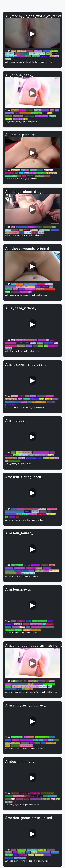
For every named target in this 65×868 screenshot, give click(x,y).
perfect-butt (11, 346)
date (58, 799)
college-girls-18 (39, 402)
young (52, 681)
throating (27, 630)
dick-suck (47, 568)
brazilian (9, 568)
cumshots (20, 340)
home (15, 802)
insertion (45, 110)
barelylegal (52, 509)
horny (19, 689)
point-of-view (37, 796)
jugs (26, 119)
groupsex (40, 289)
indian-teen (18, 116)
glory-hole (46, 799)
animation (30, 458)
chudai (29, 568)
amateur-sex (17, 565)
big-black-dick (48, 627)
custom (34, 514)
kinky (52, 110)
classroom (36, 630)
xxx (26, 227)
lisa (29, 681)
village (8, 627)
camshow (38, 684)
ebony (8, 230)
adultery (35, 512)
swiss (21, 232)
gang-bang (48, 343)
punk (53, 799)
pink (30, 402)
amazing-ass (31, 340)
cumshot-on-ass (13, 743)
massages (16, 170)
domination (10, 514)
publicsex (26, 514)
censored (21, 346)
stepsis (9, 802)
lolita (24, 176)
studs (32, 571)
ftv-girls (46, 51)
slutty (42, 399)
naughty (15, 627)
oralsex (20, 512)
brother (48, 855)
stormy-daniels (32, 686)
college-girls (18, 119)
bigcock (20, 284)
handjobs (39, 571)
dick (18, 517)
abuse (46, 571)
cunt (23, 170)
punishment (35, 799)
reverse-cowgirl (42, 737)
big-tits (12, 517)
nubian (52, 565)
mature (16, 455)
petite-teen (10, 405)
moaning (15, 793)
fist (19, 458)
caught (55, 399)
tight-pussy (49, 289)
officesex (10, 402)
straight (28, 232)
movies (29, 346)
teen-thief (21, 51)
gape (30, 689)
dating (40, 170)
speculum (10, 54)
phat (27, 170)
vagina (30, 684)
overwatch (45, 56)
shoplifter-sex (23, 343)
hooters (37, 110)
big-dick (33, 170)
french (19, 453)
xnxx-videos (29, 116)
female (24, 402)
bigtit (19, 573)
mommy (9, 855)
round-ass (54, 571)
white (26, 737)
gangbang (48, 170)
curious (35, 681)
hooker (8, 348)
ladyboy (52, 116)
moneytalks (11, 573)
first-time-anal (44, 852)
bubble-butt (35, 455)
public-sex (47, 227)
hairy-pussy (38, 740)
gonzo (22, 627)
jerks (45, 796)
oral (46, 740)
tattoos (14, 56)
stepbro (9, 116)
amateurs (34, 230)
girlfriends (21, 850)
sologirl (14, 681)
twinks (23, 110)
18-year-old (25, 793)
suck (13, 227)
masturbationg (42, 116)
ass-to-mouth (17, 737)
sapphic (22, 852)
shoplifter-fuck (31, 509)
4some (26, 799)
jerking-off (10, 287)
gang (50, 686)
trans (50, 740)
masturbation (14, 461)
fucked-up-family (40, 621)
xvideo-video (45, 230)
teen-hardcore (28, 573)
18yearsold (35, 793)
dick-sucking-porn (37, 54)
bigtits (15, 289)
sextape (50, 396)
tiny (34, 568)
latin (56, 343)
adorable (31, 176)
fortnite (15, 230)
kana (8, 56)
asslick (17, 402)
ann (54, 227)
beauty (49, 54)
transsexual (44, 681)
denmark (20, 287)
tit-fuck (33, 343)
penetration (11, 689)
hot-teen (36, 56)
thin (44, 624)
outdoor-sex (25, 113)
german (9, 455)
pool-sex (18, 630)
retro (13, 453)
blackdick (23, 855)
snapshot (51, 850)
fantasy (39, 227)
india (19, 176)
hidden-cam (29, 287)
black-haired (37, 113)
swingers (42, 514)
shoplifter (10, 173)
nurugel (9, 119)
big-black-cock (26, 740)
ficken (33, 173)
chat (29, 292)
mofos (21, 396)
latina (13, 799)
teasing (14, 396)
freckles (15, 740)
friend (50, 113)
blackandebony (48, 793)
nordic (35, 232)
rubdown (53, 340)
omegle (39, 458)
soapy (14, 850)
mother (26, 624)
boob (55, 54)
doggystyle (53, 346)
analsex (30, 110)
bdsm (13, 621)
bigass (27, 796)
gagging (26, 399)
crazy (8, 292)
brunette (42, 509)
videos (26, 230)
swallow (21, 56)
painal (47, 176)
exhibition (21, 621)
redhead (23, 292)
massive (25, 54)
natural (43, 512)
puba (28, 627)
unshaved (52, 796)
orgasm (33, 396)
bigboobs (38, 51)
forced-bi (15, 746)
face (35, 346)
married (30, 51)
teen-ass (43, 686)
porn (49, 512)
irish (17, 173)
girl (47, 173)
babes (25, 689)
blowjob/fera (19, 568)
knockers (15, 292)
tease (52, 453)
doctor (18, 54)
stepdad (41, 340)
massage (51, 402)
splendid (44, 455)
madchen (15, 110)
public (28, 621)
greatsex (20, 227)
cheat (14, 51)
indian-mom (32, 850)
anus (20, 399)
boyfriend (24, 455)
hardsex (31, 227)
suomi (8, 232)
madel (41, 232)
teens (16, 855)
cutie (17, 113)
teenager (55, 230)
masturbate (18, 796)
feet (45, 113)
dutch (43, 743)
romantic (18, 624)
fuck (23, 458)
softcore (50, 458)
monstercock (11, 458)
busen (27, 173)
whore (14, 509)
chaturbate (30, 289)
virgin (19, 514)
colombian (41, 173)
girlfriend (9, 571)
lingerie (20, 509)
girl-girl (28, 56)
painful (39, 568)
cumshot (53, 173)
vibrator (48, 399)
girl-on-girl (35, 565)
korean (40, 343)
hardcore (54, 51)
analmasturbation (41, 453)
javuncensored (30, 284)
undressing (51, 514)
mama (40, 346)
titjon (13, 284)
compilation (11, 343)
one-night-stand (21, 571)
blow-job (41, 284)
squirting (45, 565)
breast (52, 737)
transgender (11, 176)
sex (47, 340)
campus (21, 686)
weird (32, 737)
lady (52, 56)
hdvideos (35, 399)
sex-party (25, 743)
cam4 (51, 455)
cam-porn (40, 176)
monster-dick (11, 399)
